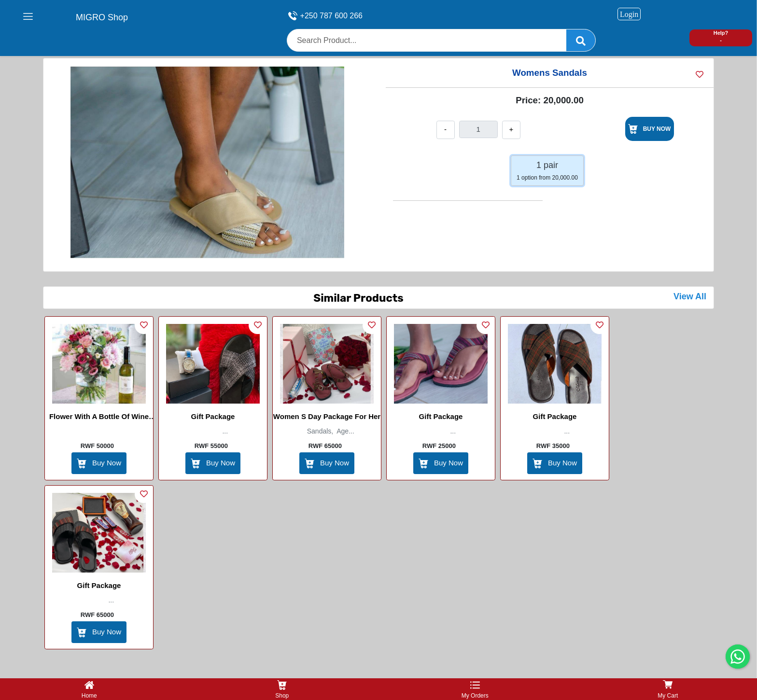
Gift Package (213, 416)
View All (690, 296)
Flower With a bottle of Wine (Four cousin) (99, 418)
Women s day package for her (327, 416)
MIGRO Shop (102, 17)
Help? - (721, 36)
